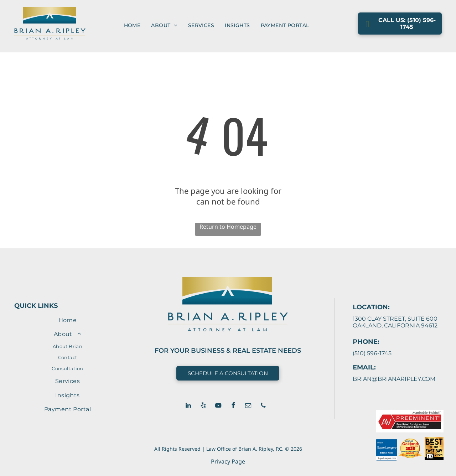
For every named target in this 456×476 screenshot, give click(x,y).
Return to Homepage (228, 227)
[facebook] (233, 406)
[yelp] (203, 406)
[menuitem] (132, 25)
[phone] (263, 406)
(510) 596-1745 (372, 353)
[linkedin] (188, 406)
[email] (248, 406)
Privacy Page (228, 461)
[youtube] (218, 406)
